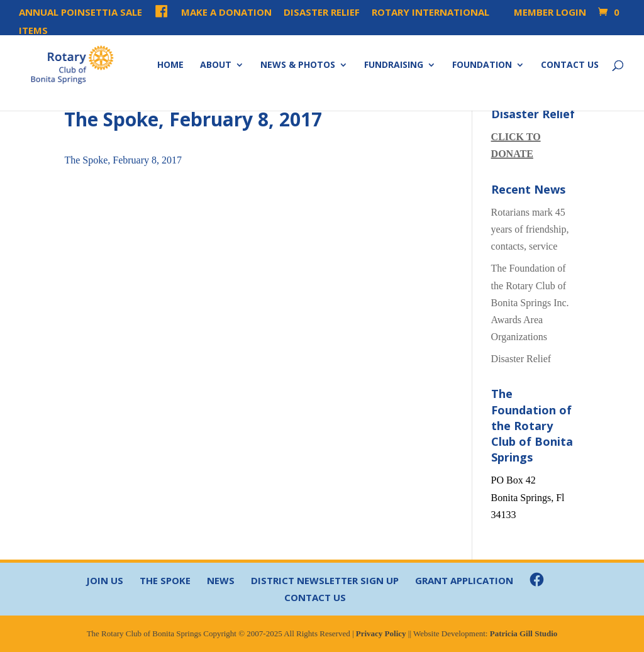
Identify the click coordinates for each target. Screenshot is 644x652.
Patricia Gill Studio (524, 633)
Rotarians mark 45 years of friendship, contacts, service (530, 229)
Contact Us (570, 65)
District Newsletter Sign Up (325, 580)
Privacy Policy (381, 633)
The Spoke (165, 580)
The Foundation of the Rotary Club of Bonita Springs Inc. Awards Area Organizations (530, 302)
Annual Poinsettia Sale (80, 13)
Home (170, 65)
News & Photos (298, 65)
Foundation (482, 65)
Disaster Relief (322, 13)
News (221, 580)
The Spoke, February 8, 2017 (123, 160)
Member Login (544, 13)
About (216, 65)
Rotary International (430, 13)
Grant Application (464, 580)
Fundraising (394, 65)
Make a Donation (226, 13)
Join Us (105, 580)
